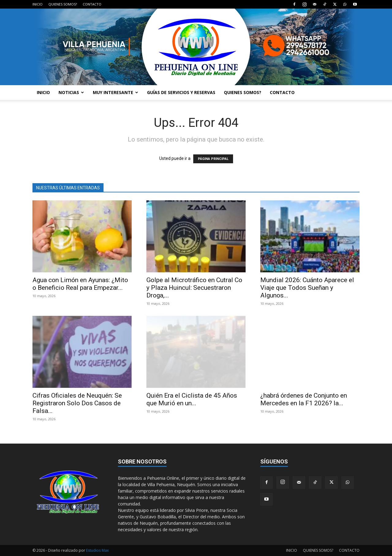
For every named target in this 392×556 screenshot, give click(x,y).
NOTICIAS (71, 92)
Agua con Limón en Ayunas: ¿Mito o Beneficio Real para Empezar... (80, 284)
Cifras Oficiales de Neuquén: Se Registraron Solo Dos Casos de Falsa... (77, 403)
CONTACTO (92, 4)
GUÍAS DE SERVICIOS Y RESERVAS (181, 92)
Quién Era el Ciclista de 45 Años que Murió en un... (192, 399)
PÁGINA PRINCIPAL (213, 159)
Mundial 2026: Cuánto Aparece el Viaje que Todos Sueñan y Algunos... (307, 288)
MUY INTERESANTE (115, 92)
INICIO (38, 4)
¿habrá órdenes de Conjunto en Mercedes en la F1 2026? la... (304, 399)
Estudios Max (97, 550)
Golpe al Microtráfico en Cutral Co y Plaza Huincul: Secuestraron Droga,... (194, 288)
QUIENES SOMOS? (63, 4)
